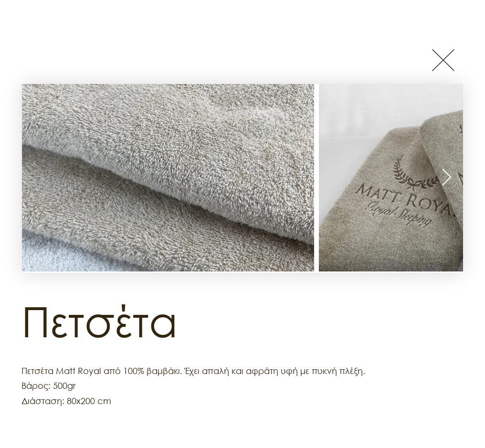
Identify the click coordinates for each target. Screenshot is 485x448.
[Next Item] (447, 178)
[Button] (443, 60)
